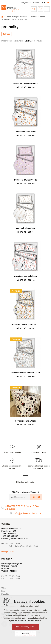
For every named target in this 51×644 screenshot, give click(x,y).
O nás (4, 588)
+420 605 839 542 (10, 536)
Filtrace (7, 34)
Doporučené (7, 41)
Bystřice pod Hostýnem (12, 563)
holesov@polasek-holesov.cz (14, 538)
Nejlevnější (18, 41)
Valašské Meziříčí (9, 571)
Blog (3, 591)
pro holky (24, 19)
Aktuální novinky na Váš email (25, 492)
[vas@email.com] (20, 497)
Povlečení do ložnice (37, 17)
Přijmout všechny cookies (26, 627)
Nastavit (26, 634)
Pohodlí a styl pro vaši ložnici (16, 17)
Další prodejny (7, 552)
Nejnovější (39, 41)
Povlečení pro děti (11, 19)
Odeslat (36, 497)
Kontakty (5, 594)
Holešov (5, 568)
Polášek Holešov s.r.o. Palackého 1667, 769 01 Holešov (11, 531)
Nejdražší (29, 41)
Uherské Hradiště (9, 566)
